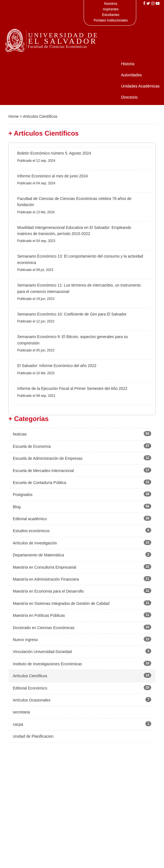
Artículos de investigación (35, 543)
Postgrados (23, 495)
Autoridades (131, 75)
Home (13, 116)
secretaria (21, 712)
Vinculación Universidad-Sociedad (42, 652)
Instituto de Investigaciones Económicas (47, 664)
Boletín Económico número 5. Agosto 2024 (54, 153)
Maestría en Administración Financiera (46, 579)
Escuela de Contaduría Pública (39, 483)
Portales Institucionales (111, 20)
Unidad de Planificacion (33, 736)
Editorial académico (30, 519)
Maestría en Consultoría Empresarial (44, 567)
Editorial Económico (30, 688)
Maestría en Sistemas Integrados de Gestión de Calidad (61, 603)
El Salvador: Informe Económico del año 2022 (57, 366)
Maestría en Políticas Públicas (39, 615)
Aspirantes (111, 9)
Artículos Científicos (30, 676)
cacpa (18, 724)
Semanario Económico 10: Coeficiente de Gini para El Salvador (72, 314)
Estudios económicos (31, 531)
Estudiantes (111, 15)
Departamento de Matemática (38, 555)
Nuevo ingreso (25, 640)
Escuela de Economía (32, 446)
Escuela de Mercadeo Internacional (43, 471)
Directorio (129, 97)
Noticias (20, 434)
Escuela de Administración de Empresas (48, 458)
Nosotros (111, 4)
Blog (17, 507)
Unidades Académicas (140, 86)
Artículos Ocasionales (32, 700)
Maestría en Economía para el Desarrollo (48, 591)
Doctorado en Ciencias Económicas (44, 628)
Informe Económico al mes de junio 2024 (53, 176)
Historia (127, 64)
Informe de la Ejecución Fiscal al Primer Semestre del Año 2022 (72, 388)
